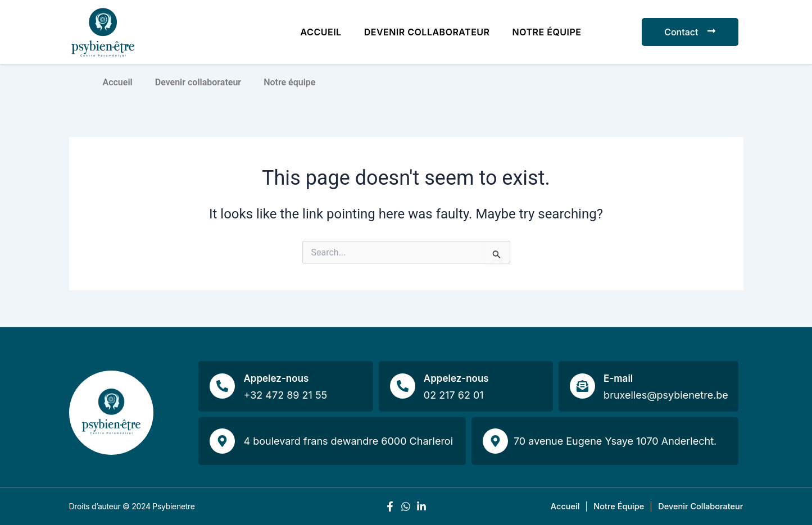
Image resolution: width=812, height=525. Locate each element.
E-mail (618, 378)
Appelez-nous (276, 378)
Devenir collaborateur (427, 32)
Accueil (321, 32)
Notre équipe (547, 32)
